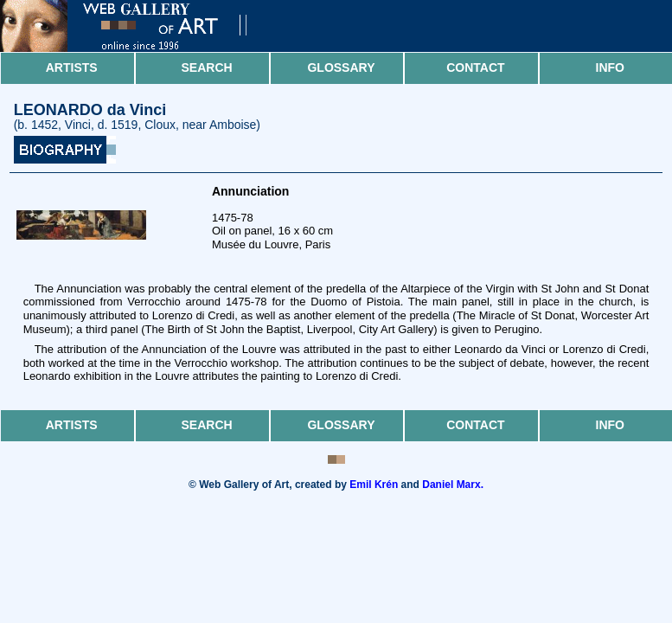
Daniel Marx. (453, 485)
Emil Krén (374, 485)
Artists (72, 67)
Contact (475, 67)
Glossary (341, 67)
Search (207, 67)
